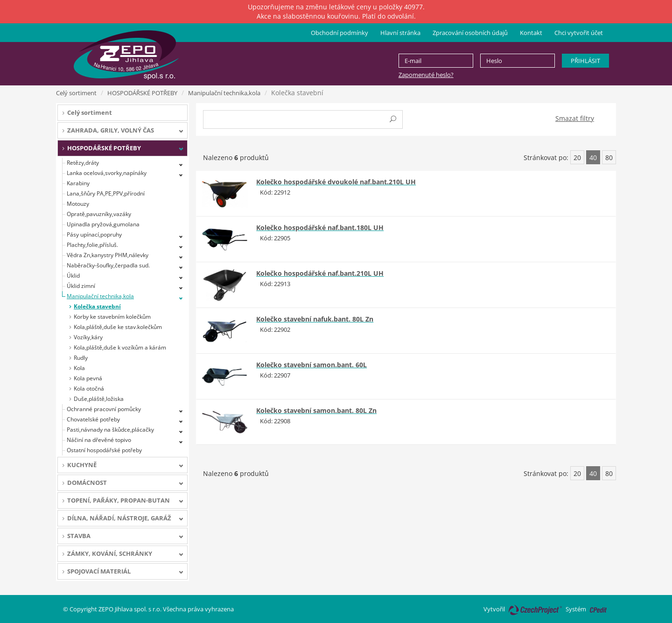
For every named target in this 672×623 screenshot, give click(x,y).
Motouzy (78, 204)
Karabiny (78, 183)
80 (609, 157)
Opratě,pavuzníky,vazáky (99, 214)
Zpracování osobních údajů (470, 33)
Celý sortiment (76, 93)
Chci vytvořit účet (579, 33)
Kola (79, 368)
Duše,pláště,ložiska (99, 399)
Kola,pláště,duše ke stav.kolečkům (118, 327)
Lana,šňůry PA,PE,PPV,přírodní (106, 193)
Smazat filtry (575, 118)
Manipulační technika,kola (224, 93)
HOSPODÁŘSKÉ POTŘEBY (142, 93)
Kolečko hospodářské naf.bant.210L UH (320, 273)
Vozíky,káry (88, 337)
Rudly (81, 358)
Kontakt (531, 33)
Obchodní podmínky (339, 33)
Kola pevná (88, 378)
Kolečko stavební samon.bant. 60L (311, 365)
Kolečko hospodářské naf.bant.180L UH (320, 227)
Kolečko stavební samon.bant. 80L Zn (316, 410)
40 (593, 157)
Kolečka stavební (97, 306)
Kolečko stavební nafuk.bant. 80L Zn (315, 319)
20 (577, 157)
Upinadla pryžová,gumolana (103, 224)
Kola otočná (89, 388)
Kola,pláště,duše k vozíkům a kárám (120, 347)
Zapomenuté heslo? (426, 75)
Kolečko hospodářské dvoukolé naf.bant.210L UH (336, 182)
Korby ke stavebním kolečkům (112, 317)
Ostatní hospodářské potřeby (104, 450)
